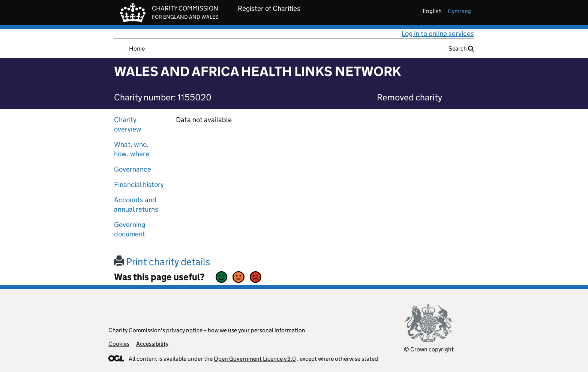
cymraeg (459, 11)
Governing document (130, 229)
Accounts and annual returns (136, 205)
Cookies (119, 344)
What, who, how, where (132, 149)
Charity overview (128, 124)
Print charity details (162, 262)
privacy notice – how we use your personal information (236, 330)
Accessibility (152, 344)
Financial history (139, 185)
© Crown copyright (429, 349)
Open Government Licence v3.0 (255, 359)
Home (137, 49)
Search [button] (461, 49)
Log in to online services (438, 34)
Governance (133, 169)
